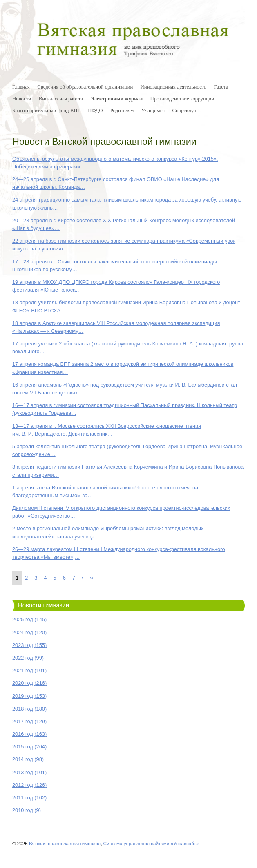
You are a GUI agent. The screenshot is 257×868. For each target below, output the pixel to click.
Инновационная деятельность (174, 87)
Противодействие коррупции (182, 99)
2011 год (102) (29, 798)
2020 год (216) (29, 683)
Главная (21, 87)
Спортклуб (184, 111)
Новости (22, 99)
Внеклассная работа (61, 99)
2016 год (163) (29, 734)
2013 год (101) (29, 772)
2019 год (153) (29, 696)
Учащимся (153, 111)
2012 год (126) (29, 785)
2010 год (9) (27, 810)
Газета (221, 87)
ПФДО (95, 111)
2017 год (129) (29, 721)
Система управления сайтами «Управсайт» (151, 843)
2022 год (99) (28, 658)
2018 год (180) (29, 709)
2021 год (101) (29, 670)
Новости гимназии (44, 605)
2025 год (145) (29, 619)
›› (92, 578)
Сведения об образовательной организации (85, 87)
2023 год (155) (29, 645)
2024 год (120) (29, 632)
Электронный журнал (116, 99)
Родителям (122, 111)
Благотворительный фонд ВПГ (46, 111)
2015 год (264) (29, 747)
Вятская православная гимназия (65, 843)
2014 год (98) (28, 759)
